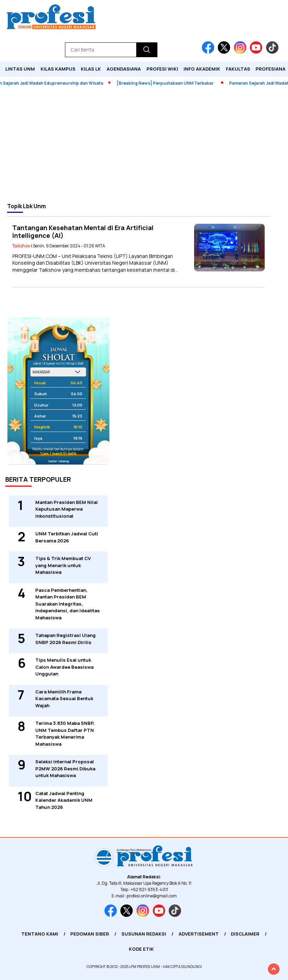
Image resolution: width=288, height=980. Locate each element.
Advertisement (199, 934)
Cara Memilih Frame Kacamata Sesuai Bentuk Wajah (64, 699)
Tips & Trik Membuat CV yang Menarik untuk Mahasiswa (63, 565)
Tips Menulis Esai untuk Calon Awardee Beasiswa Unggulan (64, 667)
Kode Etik (141, 949)
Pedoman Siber (90, 934)
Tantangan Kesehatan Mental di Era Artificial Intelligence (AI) (83, 232)
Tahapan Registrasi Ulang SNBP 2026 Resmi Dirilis (65, 639)
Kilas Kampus (58, 69)
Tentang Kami (40, 934)
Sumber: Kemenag (58, 461)
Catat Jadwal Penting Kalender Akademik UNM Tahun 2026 (64, 800)
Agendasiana (124, 69)
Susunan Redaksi (144, 934)
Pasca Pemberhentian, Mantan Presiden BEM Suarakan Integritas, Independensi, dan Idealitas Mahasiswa (68, 604)
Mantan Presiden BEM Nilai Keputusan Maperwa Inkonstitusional (67, 509)
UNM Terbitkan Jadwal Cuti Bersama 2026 (67, 537)
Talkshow (21, 246)
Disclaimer (245, 934)
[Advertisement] (144, 144)
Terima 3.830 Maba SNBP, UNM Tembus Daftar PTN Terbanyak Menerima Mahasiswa (65, 734)
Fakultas (238, 69)
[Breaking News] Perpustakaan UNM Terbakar (169, 83)
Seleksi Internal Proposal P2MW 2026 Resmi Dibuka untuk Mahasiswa (65, 768)
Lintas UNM (20, 69)
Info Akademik (202, 69)
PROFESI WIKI (162, 69)
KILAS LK (91, 69)
